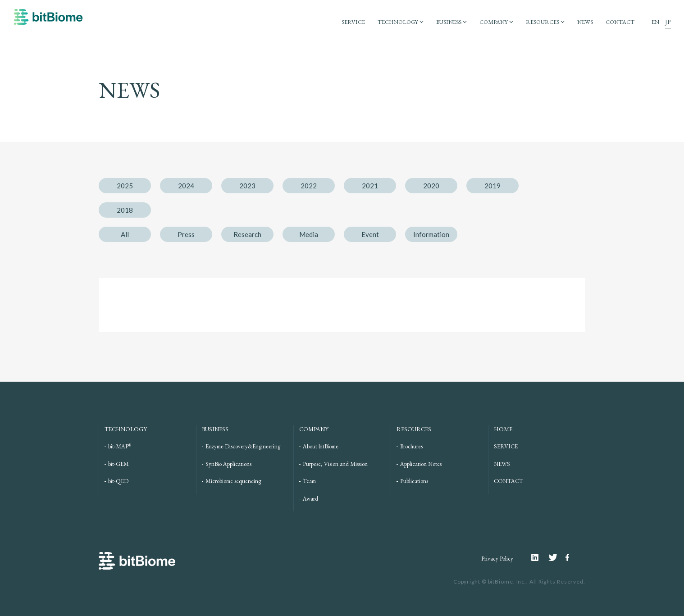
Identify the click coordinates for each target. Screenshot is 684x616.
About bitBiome (321, 446)
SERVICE (347, 22)
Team (309, 481)
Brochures (411, 446)
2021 (370, 186)
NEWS (584, 22)
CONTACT (620, 22)
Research (247, 234)
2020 (431, 186)
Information (431, 234)
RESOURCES (541, 22)
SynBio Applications (228, 464)
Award (310, 499)
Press (186, 234)
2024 (186, 186)
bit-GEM (119, 464)
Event (370, 234)
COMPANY (491, 22)
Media (309, 234)
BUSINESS (445, 22)
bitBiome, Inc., (508, 582)
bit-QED (118, 481)
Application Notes (421, 464)
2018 (125, 210)
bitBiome (48, 21)
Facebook (569, 557)
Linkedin (540, 557)
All (125, 234)
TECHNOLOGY (392, 22)
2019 (492, 186)
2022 (309, 186)
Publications (414, 481)
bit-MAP (120, 446)
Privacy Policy (497, 559)
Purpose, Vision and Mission (335, 464)
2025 (125, 186)
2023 (247, 186)
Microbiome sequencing (233, 481)
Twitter (557, 557)
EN (655, 22)
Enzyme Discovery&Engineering (243, 446)
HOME (503, 429)
